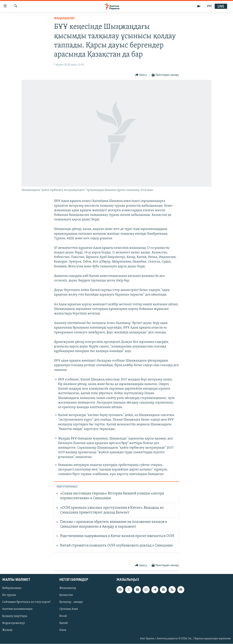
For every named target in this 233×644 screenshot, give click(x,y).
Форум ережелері (14, 623)
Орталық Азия (69, 609)
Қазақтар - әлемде (71, 602)
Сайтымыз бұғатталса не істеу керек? (26, 602)
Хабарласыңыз (12, 588)
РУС (210, 6)
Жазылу (7, 630)
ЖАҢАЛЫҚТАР (64, 18)
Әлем (63, 630)
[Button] (141, 75)
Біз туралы (9, 595)
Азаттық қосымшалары (17, 609)
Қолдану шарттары (15, 616)
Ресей (63, 616)
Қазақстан (66, 595)
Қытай (64, 623)
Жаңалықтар (68, 588)
